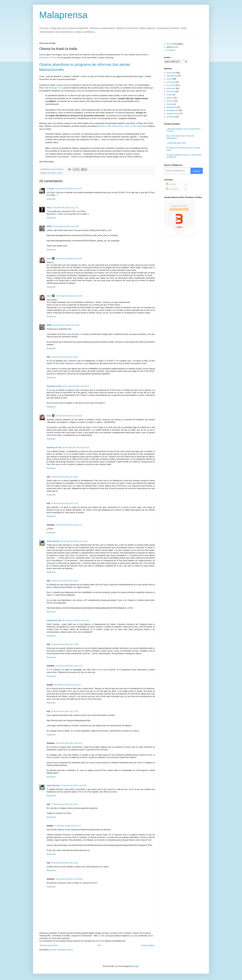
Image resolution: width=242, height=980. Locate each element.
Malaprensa (63, 15)
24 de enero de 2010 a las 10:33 (69, 296)
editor (176, 47)
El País (53, 58)
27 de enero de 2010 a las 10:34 (65, 804)
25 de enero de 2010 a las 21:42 (68, 685)
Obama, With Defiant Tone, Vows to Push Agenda (122, 126)
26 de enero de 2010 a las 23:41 (69, 743)
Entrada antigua (148, 945)
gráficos (170, 98)
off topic (170, 101)
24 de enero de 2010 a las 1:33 (65, 208)
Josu (49, 259)
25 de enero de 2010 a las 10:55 (65, 477)
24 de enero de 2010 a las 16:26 (65, 357)
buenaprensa (172, 76)
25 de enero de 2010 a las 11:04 (65, 503)
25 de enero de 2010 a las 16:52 (76, 620)
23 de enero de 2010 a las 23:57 (68, 189)
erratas (169, 95)
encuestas (171, 92)
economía (171, 82)
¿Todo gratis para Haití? (176, 143)
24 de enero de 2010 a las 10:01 (69, 259)
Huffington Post (56, 88)
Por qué (170, 44)
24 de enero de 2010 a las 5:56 (65, 226)
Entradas (171, 184)
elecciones (171, 88)
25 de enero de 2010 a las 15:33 (74, 541)
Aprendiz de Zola (54, 386)
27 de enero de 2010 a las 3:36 (73, 785)
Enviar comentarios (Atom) (62, 950)
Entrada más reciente (49, 945)
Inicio (99, 945)
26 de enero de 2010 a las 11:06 (65, 711)
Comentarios (172, 189)
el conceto (171, 85)
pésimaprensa (172, 110)
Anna (49, 208)
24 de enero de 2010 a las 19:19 (76, 386)
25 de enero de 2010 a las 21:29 (69, 666)
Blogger (136, 966)
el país (59, 173)
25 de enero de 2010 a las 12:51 (69, 525)
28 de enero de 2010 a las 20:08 (69, 879)
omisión (170, 104)
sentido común (173, 114)
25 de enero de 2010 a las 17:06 (65, 644)
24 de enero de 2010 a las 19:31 (69, 416)
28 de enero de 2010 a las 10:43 (65, 863)
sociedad (170, 117)
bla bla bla (52, 173)
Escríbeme (171, 50)
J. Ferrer (50, 189)
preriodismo (171, 107)
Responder (51, 199)
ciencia (169, 79)
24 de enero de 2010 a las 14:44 (66, 325)
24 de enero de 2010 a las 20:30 (76, 448)
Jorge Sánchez (53, 541)
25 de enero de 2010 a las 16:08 (65, 581)
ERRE (49, 226)
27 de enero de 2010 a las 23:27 (68, 826)
